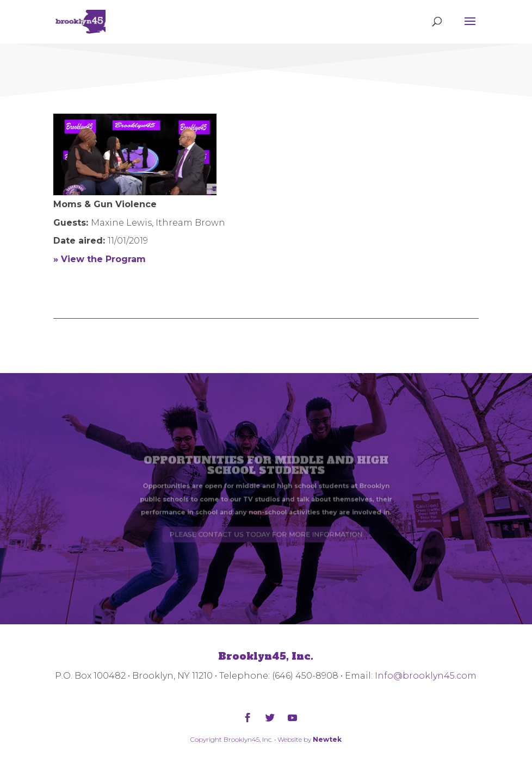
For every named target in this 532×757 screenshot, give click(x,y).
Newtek (327, 739)
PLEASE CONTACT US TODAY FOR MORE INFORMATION (266, 528)
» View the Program (100, 259)
